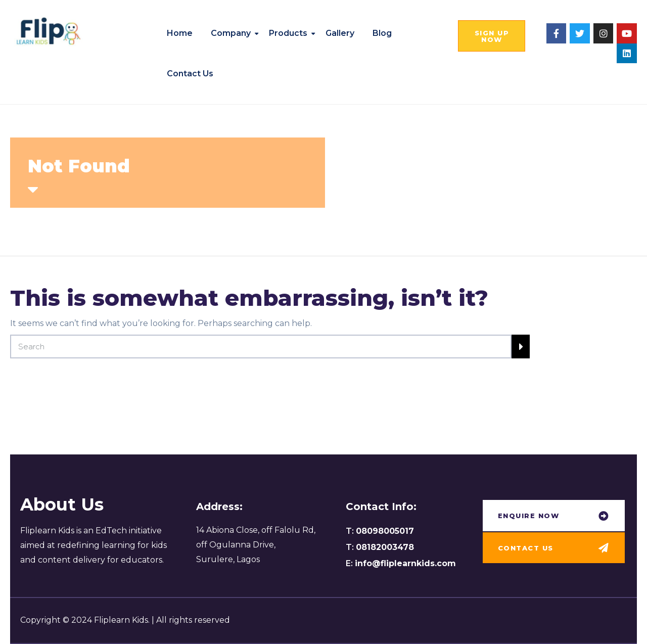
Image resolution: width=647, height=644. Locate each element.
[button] (492, 36)
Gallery (340, 33)
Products (288, 33)
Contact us (190, 74)
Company (231, 33)
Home (180, 33)
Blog (382, 33)
